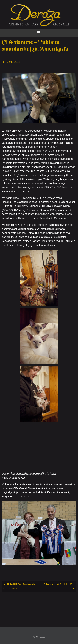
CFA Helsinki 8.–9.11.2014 (60, 586)
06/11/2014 (14, 62)
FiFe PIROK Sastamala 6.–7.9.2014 (19, 586)
